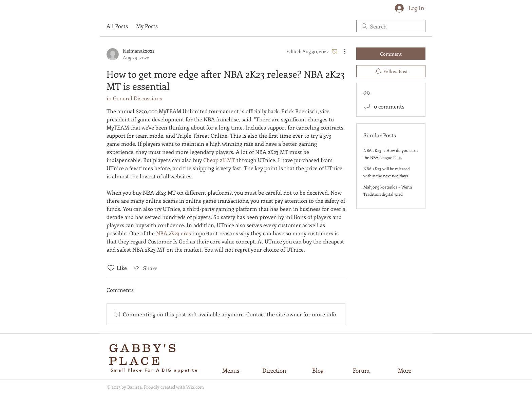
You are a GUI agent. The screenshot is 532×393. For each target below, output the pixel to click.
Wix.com (195, 387)
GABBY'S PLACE (144, 354)
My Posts (147, 26)
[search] (391, 26)
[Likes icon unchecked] (111, 268)
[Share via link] (145, 268)
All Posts (117, 26)
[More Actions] (341, 52)
